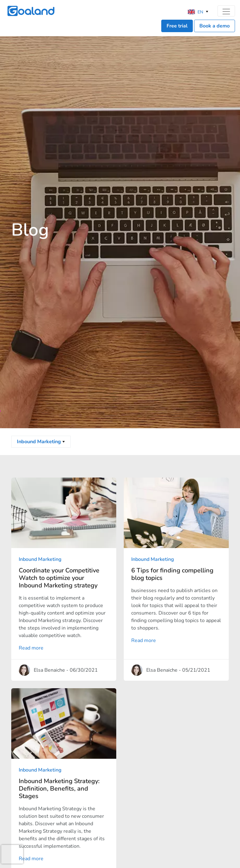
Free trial (177, 26)
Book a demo (215, 26)
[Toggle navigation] (226, 11)
